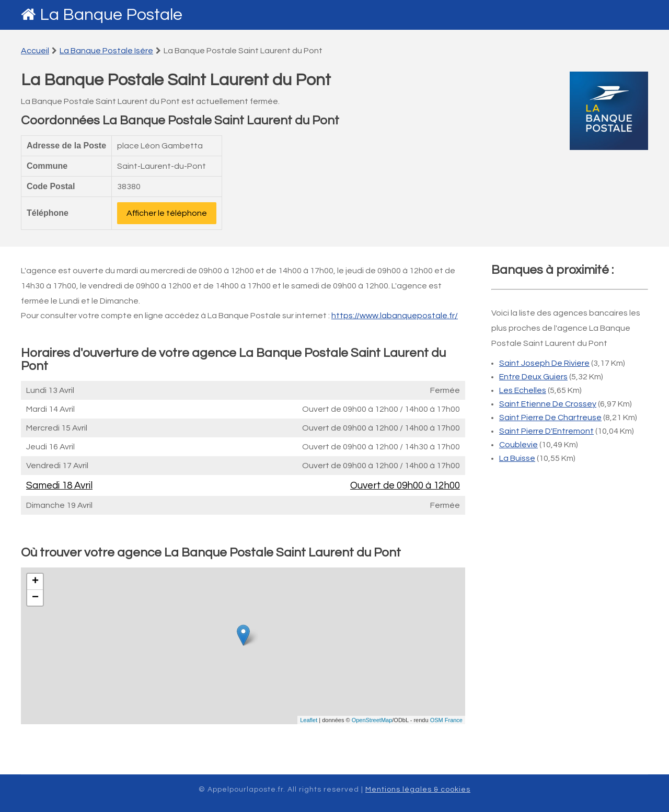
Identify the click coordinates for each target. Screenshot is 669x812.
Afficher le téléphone (167, 213)
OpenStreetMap (372, 720)
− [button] (35, 598)
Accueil (35, 51)
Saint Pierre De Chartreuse (550, 417)
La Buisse (517, 458)
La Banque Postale (111, 15)
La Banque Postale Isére (106, 51)
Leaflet (309, 720)
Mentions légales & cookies (418, 790)
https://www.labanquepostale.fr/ (395, 316)
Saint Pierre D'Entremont (546, 431)
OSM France (446, 720)
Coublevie (518, 445)
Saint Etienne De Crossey (548, 404)
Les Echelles (523, 390)
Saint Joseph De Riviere (544, 363)
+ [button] (35, 582)
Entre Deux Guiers (533, 377)
